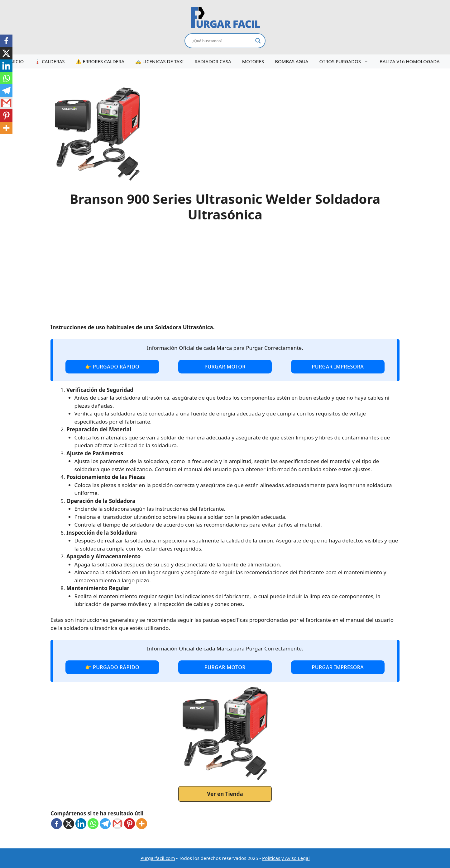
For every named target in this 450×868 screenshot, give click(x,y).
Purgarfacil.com (158, 858)
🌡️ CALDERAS (50, 61)
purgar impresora (338, 367)
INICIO (16, 61)
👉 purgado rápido (112, 367)
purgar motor (225, 367)
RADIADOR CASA (213, 61)
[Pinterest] (129, 824)
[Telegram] (105, 824)
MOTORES (253, 61)
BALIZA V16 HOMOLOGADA (410, 61)
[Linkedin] (81, 824)
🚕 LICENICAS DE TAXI (159, 61)
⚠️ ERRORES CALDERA (100, 61)
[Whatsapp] (93, 824)
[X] (69, 824)
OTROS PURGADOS (347, 61)
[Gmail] (117, 824)
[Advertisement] (225, 277)
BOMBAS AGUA (292, 61)
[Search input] (222, 41)
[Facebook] (57, 824)
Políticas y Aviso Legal (286, 858)
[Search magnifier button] (258, 41)
